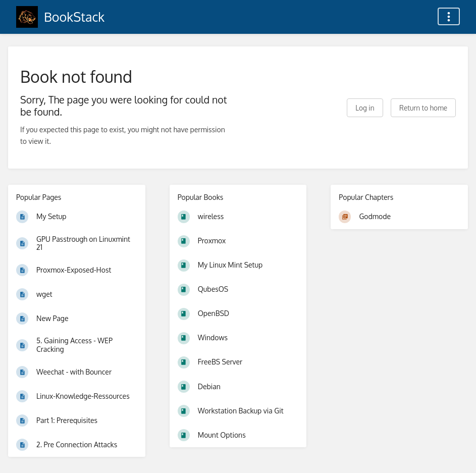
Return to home (423, 108)
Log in (365, 108)
